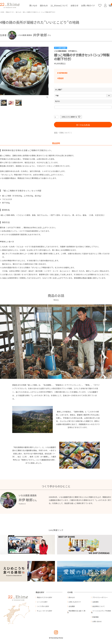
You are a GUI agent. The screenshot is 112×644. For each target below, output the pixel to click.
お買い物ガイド (88, 5)
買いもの (33, 5)
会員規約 (95, 602)
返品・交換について (62, 133)
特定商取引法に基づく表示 (76, 612)
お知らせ (74, 5)
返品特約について (99, 606)
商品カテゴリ (10, 12)
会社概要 (72, 606)
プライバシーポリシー (100, 597)
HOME (2, 12)
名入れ (57, 101)
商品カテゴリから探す (45, 597)
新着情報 (95, 617)
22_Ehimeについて (59, 5)
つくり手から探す (43, 606)
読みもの (44, 5)
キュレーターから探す (45, 611)
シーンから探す (42, 602)
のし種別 (59, 90)
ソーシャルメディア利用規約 (101, 612)
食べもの (19, 12)
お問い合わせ (97, 621)
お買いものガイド (75, 602)
